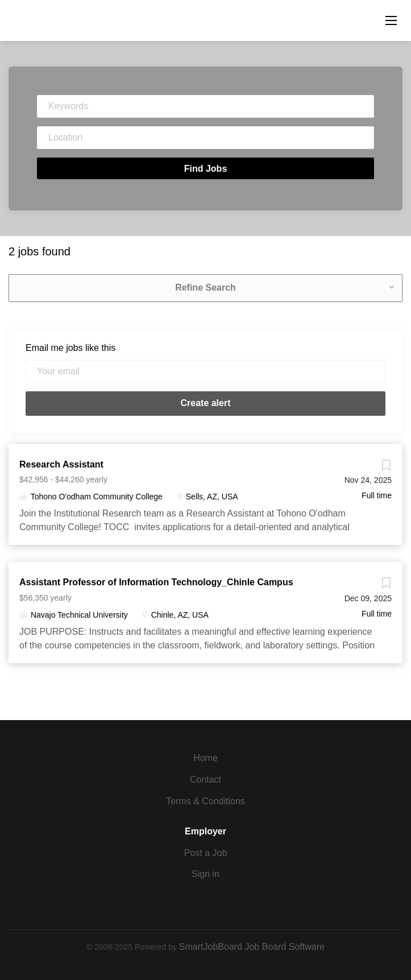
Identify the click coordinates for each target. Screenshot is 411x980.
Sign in (205, 874)
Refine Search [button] (205, 288)
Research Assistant (61, 464)
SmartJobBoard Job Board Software (252, 947)
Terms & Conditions (205, 801)
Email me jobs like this (70, 348)
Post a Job (206, 853)
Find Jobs (206, 169)
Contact (205, 780)
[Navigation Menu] (391, 20)
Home (205, 758)
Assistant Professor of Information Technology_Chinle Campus (156, 582)
